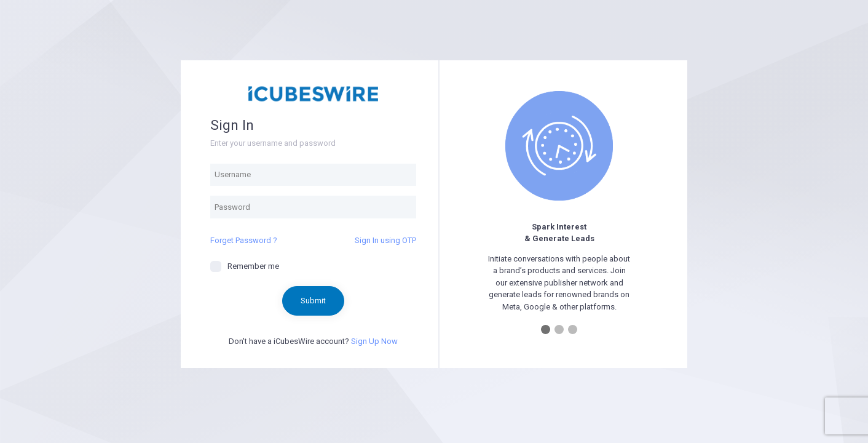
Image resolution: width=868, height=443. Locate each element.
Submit (313, 301)
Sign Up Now (374, 341)
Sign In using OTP (385, 240)
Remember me (245, 266)
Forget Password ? (244, 240)
